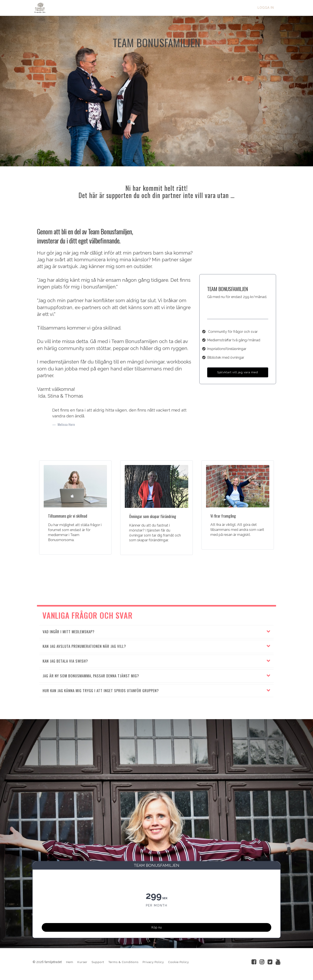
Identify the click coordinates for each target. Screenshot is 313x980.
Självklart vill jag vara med (238, 372)
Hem (70, 963)
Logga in (266, 8)
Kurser (82, 963)
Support (98, 963)
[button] (156, 632)
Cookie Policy (178, 963)
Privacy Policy (153, 963)
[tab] (156, 632)
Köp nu (157, 925)
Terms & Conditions (123, 963)
